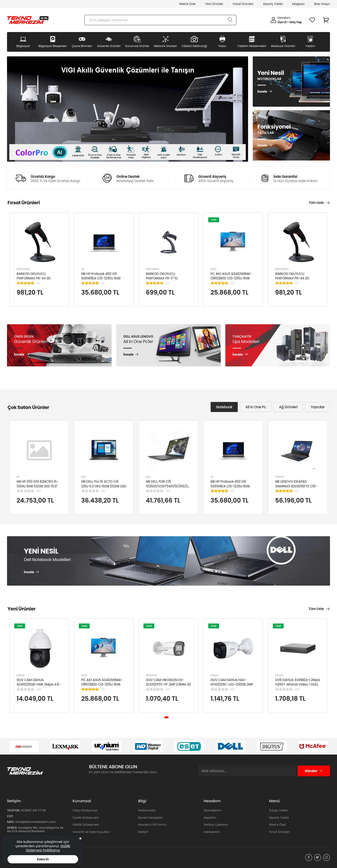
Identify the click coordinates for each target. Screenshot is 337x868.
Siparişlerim (212, 810)
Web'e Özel (187, 4)
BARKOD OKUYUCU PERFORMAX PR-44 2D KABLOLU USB (34, 278)
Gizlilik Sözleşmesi (86, 825)
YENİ (214, 220)
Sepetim (210, 818)
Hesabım (284, 18)
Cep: (10, 816)
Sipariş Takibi (273, 4)
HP (83, 269)
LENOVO (280, 477)
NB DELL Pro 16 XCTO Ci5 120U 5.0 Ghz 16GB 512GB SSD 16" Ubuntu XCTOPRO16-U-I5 (104, 486)
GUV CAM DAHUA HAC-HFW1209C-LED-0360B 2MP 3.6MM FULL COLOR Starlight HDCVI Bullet (232, 687)
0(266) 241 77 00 (34, 810)
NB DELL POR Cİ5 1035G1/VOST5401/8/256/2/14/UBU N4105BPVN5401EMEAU (173, 486)
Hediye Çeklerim (216, 825)
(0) (39, 491)
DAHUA (21, 675)
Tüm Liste (316, 203)
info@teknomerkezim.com (36, 822)
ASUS (214, 269)
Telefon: (14, 810)
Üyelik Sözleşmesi (86, 818)
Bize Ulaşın (322, 4)
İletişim (143, 832)
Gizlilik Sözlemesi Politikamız (48, 848)
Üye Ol (282, 22)
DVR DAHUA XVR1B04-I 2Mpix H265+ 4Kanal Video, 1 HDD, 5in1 (298, 684)
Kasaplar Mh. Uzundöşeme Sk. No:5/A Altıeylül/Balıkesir (36, 830)
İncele (262, 92)
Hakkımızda (147, 810)
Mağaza (298, 4)
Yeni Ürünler (214, 4)
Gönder (314, 771)
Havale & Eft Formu (152, 825)
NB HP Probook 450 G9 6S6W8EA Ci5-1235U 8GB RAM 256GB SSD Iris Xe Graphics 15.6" (101, 281)
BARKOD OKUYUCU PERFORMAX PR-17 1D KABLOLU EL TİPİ (162, 278)
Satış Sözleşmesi (85, 810)
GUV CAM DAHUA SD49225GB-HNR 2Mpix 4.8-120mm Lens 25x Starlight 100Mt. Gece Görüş (39, 687)
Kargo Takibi (278, 810)
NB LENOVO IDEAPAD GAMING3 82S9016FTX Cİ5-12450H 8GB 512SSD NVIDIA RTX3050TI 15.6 (296, 488)
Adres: (12, 828)
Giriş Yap (295, 22)
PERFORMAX (23, 269)
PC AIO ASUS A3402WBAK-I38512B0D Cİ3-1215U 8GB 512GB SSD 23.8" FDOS (231, 278)
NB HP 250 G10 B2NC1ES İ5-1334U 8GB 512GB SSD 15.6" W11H (37, 486)
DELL (84, 477)
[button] (166, 717)
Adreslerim (212, 832)
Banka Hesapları (150, 818)
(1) (38, 283)
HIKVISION (151, 675)
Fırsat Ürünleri (243, 4)
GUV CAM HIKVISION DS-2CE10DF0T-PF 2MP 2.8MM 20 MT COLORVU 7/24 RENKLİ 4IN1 (168, 687)
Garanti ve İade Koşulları (91, 832)
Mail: (11, 822)
